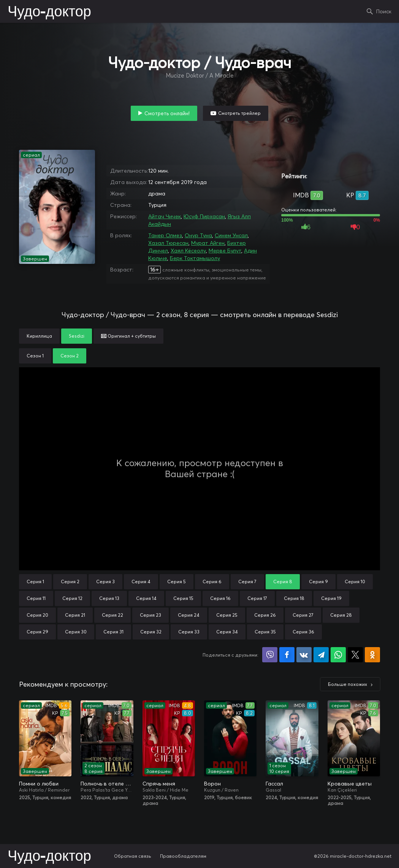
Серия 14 (146, 598)
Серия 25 (227, 615)
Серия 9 (318, 582)
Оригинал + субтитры (128, 336)
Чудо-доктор (49, 12)
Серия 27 (303, 615)
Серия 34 (227, 632)
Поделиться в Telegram (321, 655)
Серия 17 (257, 598)
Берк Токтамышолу (195, 258)
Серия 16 (220, 598)
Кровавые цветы (350, 784)
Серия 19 (331, 598)
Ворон (212, 784)
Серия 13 (109, 598)
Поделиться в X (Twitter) (355, 655)
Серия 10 (355, 582)
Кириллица (39, 336)
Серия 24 (189, 615)
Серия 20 (37, 615)
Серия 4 (141, 582)
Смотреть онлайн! (167, 113)
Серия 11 (36, 598)
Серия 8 (283, 582)
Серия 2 (70, 582)
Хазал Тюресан (168, 243)
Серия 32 (151, 632)
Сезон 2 (70, 356)
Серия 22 (112, 615)
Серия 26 (265, 615)
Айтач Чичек (165, 216)
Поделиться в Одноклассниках (372, 655)
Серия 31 (113, 632)
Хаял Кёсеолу (188, 251)
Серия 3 (105, 582)
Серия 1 (35, 582)
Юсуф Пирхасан (204, 216)
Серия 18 (294, 598)
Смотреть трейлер (239, 113)
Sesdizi (77, 336)
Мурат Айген (208, 243)
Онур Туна (198, 235)
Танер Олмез (165, 235)
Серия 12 (72, 598)
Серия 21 (75, 615)
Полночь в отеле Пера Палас (107, 784)
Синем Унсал (231, 235)
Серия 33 (189, 632)
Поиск (384, 11)
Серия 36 (303, 632)
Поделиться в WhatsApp (338, 655)
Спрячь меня (159, 784)
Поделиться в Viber (270, 655)
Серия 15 (183, 598)
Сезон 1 (35, 356)
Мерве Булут (225, 251)
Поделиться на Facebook (287, 655)
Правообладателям (183, 856)
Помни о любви (39, 784)
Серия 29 (37, 632)
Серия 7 (247, 582)
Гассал (274, 784)
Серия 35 (265, 632)
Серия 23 (150, 615)
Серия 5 (177, 582)
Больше (348, 684)
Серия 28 (341, 615)
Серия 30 (76, 632)
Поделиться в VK (304, 655)
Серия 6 (212, 582)
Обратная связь (133, 856)
